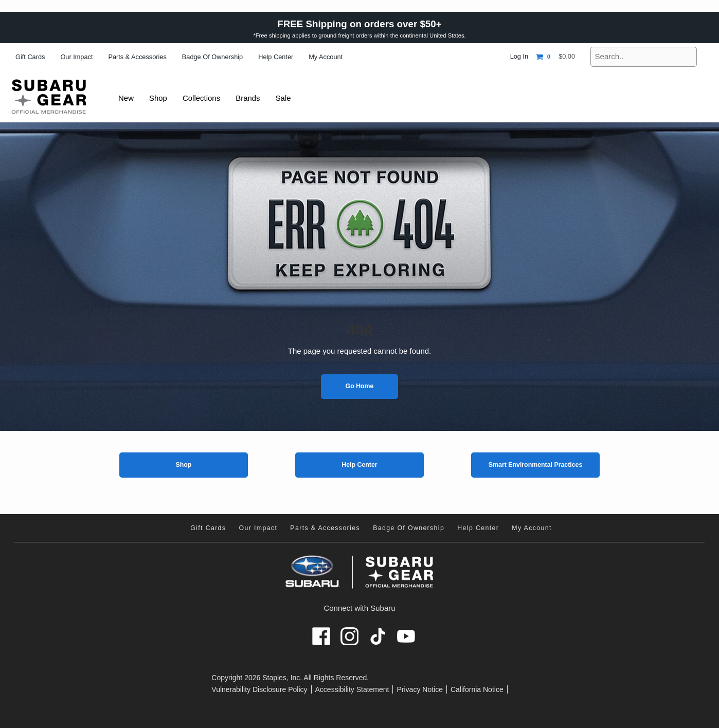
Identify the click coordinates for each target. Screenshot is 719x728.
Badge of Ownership (212, 57)
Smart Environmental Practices (536, 465)
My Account (326, 57)
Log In (519, 56)
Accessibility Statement (352, 689)
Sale (289, 98)
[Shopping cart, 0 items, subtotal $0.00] (555, 57)
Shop (183, 465)
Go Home (360, 386)
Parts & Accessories (137, 57)
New (127, 98)
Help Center (276, 57)
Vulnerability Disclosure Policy (259, 689)
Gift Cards (30, 57)
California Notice (477, 689)
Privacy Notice (419, 689)
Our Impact (76, 57)
